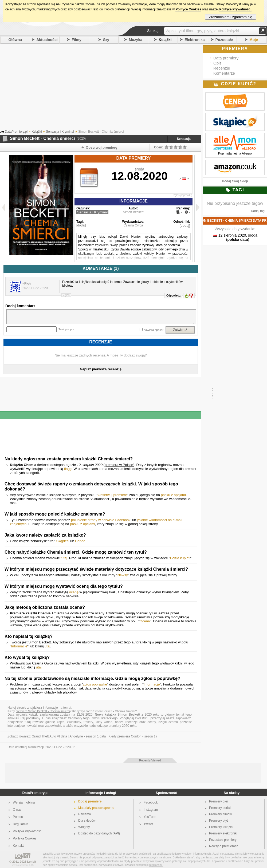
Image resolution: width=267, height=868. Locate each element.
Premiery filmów (220, 814)
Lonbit (32, 862)
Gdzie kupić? (180, 558)
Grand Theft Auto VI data (50, 736)
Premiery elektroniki (223, 833)
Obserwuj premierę (112, 495)
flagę (68, 469)
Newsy (123, 575)
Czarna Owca (133, 225)
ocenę (74, 592)
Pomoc (18, 817)
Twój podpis (66, 329)
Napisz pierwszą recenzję (101, 369)
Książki (165, 40)
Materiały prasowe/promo (96, 808)
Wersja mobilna (24, 802)
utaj (47, 646)
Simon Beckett (133, 212)
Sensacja (184, 139)
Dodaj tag (258, 211)
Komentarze (224, 73)
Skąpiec (62, 541)
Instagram (151, 810)
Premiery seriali (220, 808)
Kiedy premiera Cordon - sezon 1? (133, 736)
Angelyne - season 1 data (88, 736)
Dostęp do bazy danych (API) (99, 833)
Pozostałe (224, 40)
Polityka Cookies (25, 838)
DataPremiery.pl (35, 793)
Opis (217, 63)
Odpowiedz (173, 296)
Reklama (85, 814)
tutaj (64, 558)
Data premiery (226, 58)
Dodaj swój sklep (235, 181)
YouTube (150, 817)
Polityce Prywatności (235, 9)
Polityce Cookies (188, 9)
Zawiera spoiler (153, 330)
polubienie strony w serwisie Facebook (101, 520)
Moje (254, 40)
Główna (15, 40)
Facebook (151, 802)
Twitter (148, 824)
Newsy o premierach (224, 846)
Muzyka (136, 40)
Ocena (145, 621)
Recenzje (222, 68)
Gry (106, 40)
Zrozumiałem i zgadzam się (231, 17)
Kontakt (18, 846)
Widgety (84, 827)
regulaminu (156, 865)
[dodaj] (81, 225)
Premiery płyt (218, 821)
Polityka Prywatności (28, 831)
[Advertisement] (108, 85)
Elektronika (195, 40)
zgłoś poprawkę (183, 195)
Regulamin (20, 824)
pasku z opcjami (173, 495)
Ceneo (80, 541)
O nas (17, 810)
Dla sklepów (87, 821)
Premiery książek (221, 827)
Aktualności (47, 40)
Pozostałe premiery (223, 840)
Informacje (19, 646)
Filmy (76, 40)
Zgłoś (66, 295)
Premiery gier (219, 801)
